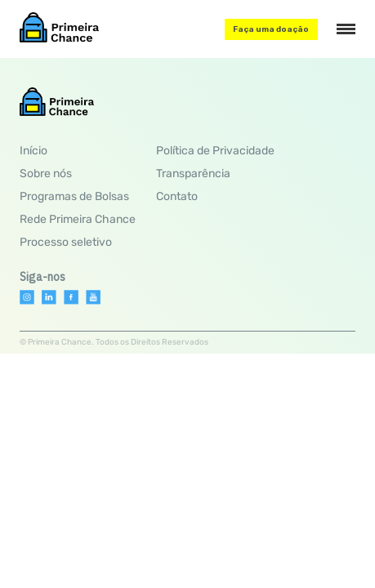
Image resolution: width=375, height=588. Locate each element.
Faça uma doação (271, 29)
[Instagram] (27, 297)
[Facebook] (71, 297)
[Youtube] (93, 297)
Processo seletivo (66, 242)
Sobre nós (46, 174)
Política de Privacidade (215, 151)
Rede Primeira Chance (78, 219)
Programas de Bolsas (74, 196)
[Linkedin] (49, 297)
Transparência (193, 174)
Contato (177, 196)
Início (33, 151)
